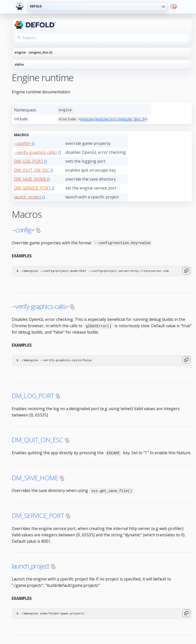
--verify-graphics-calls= (40, 306)
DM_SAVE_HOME (35, 477)
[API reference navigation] (102, 53)
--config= (23, 229)
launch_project (30, 565)
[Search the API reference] (102, 38)
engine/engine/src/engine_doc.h (113, 119)
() (24, 143)
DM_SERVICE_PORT (38, 514)
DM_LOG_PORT (33, 395)
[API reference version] (102, 65)
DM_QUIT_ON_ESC (37, 439)
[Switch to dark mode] (174, 6)
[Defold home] (20, 6)
